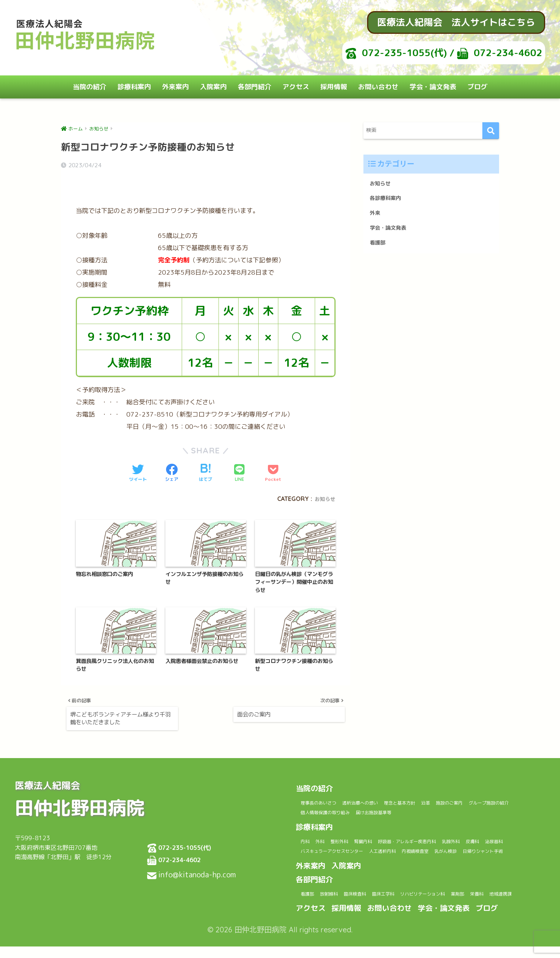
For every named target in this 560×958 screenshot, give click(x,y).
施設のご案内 (497, 792)
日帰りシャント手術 (365, 852)
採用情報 (334, 87)
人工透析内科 (465, 842)
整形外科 (355, 831)
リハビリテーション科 (464, 895)
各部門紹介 (255, 87)
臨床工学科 (412, 895)
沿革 (465, 792)
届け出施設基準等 (456, 802)
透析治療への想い (379, 792)
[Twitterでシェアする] (138, 449)
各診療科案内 (389, 201)
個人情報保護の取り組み (393, 802)
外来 (376, 218)
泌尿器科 (340, 842)
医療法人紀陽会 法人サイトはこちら (456, 22)
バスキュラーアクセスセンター (400, 842)
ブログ (478, 87)
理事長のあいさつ (325, 792)
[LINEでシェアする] (239, 449)
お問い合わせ (378, 87)
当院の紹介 (90, 87)
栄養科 (311, 905)
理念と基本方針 (430, 792)
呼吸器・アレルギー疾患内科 (444, 831)
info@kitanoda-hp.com (199, 863)
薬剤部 (510, 895)
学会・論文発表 (433, 87)
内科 (308, 831)
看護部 (379, 251)
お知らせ (324, 475)
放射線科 (340, 895)
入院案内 (213, 87)
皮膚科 (311, 842)
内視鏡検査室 (508, 842)
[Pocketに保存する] (273, 449)
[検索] (491, 131)
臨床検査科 (375, 895)
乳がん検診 (316, 852)
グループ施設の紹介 (328, 802)
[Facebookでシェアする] (172, 449)
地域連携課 (343, 905)
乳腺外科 (501, 831)
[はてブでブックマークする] (205, 449)
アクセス (296, 87)
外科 (329, 831)
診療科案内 (134, 87)
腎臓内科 (387, 831)
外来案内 (175, 87)
